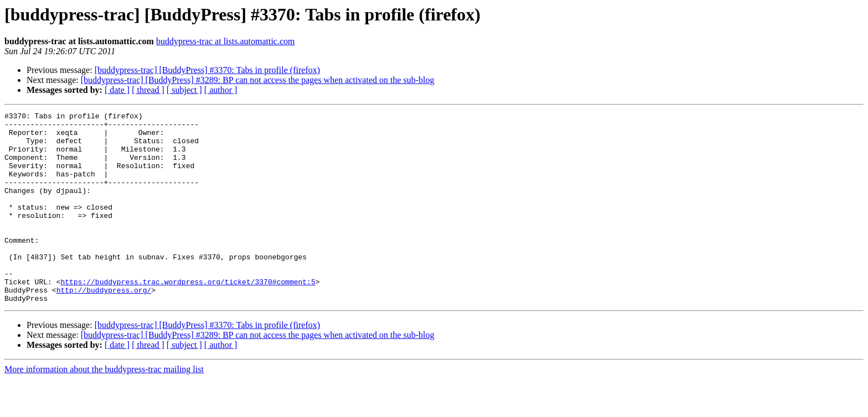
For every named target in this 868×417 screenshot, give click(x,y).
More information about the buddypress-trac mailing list (104, 407)
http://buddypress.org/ (104, 326)
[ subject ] (184, 90)
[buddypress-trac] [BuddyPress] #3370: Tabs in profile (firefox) (207, 70)
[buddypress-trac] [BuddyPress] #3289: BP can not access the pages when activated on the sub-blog (258, 80)
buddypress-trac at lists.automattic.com (226, 41)
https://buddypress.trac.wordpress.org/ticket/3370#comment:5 (188, 316)
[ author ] (221, 90)
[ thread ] (148, 90)
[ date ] (117, 90)
